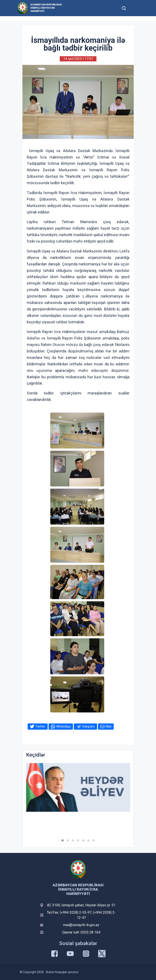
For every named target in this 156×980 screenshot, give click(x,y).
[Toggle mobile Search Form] (124, 8)
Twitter (40, 726)
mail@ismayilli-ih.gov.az (81, 925)
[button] (63, 840)
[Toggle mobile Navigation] (135, 8)
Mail (109, 726)
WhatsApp (63, 726)
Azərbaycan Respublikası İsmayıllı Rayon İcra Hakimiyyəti (46, 8)
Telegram (88, 726)
